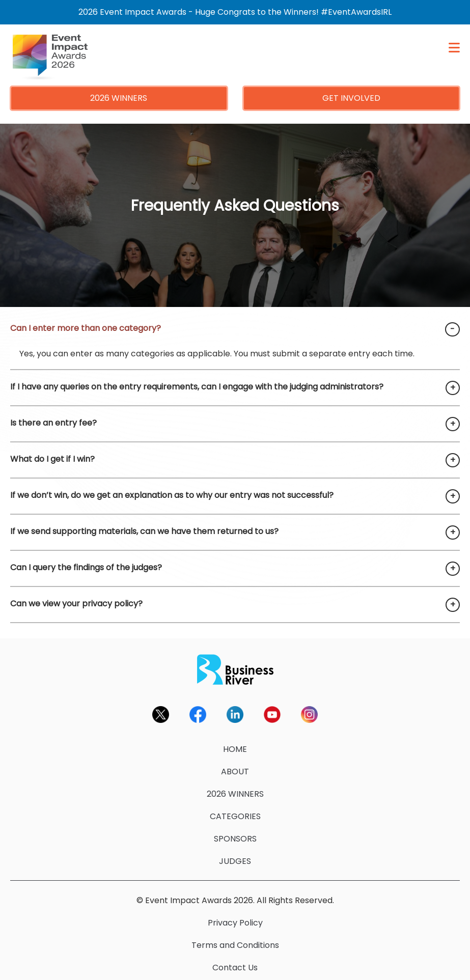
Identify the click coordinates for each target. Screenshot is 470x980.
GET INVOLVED (351, 98)
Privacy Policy (235, 923)
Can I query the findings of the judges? (86, 567)
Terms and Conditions (235, 945)
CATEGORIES (235, 816)
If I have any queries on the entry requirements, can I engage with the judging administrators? (197, 387)
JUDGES (235, 861)
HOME (235, 749)
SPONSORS (235, 839)
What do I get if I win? (52, 459)
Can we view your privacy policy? (76, 604)
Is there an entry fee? (53, 423)
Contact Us (235, 968)
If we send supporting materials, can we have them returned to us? (144, 531)
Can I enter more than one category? (86, 328)
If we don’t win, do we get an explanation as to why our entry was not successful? (172, 495)
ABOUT (235, 772)
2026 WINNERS (119, 98)
